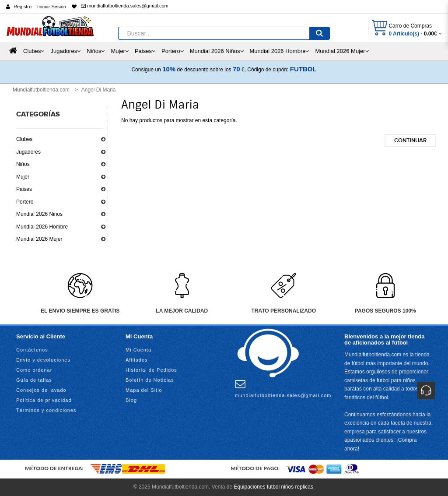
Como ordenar (34, 370)
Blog (131, 400)
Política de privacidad (44, 400)
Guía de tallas (34, 380)
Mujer (23, 177)
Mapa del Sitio (144, 390)
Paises (24, 189)
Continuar (410, 141)
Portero (25, 202)
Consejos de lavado (41, 390)
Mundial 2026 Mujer (39, 239)
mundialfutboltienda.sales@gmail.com (124, 6)
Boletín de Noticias (150, 380)
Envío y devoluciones (43, 360)
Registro (23, 7)
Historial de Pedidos (151, 370)
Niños (23, 164)
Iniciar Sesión (52, 7)
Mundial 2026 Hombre (42, 227)
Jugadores (28, 152)
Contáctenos (32, 350)
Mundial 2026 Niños (39, 214)
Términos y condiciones (46, 410)
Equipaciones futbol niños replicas (273, 487)
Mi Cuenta (138, 350)
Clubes (24, 139)
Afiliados (137, 360)
